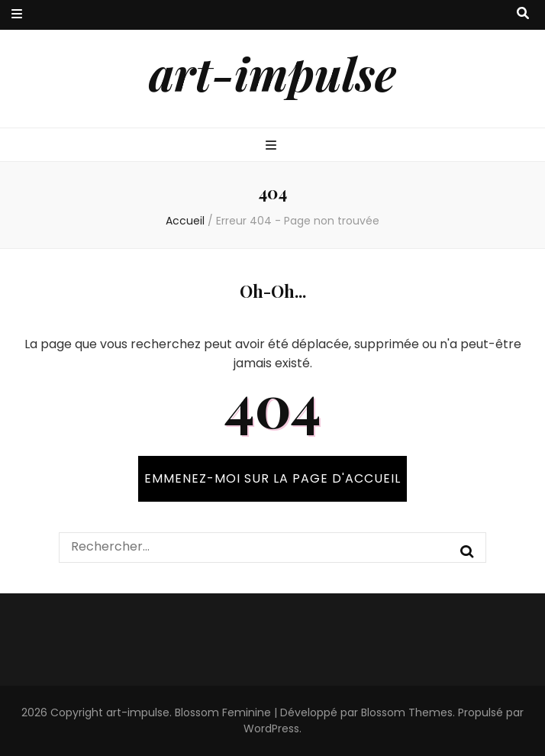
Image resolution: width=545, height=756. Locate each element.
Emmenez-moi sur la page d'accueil (272, 478)
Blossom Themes (407, 712)
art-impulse (272, 73)
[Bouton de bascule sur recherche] (523, 14)
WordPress (271, 729)
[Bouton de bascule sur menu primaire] (273, 146)
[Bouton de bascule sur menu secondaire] (17, 15)
